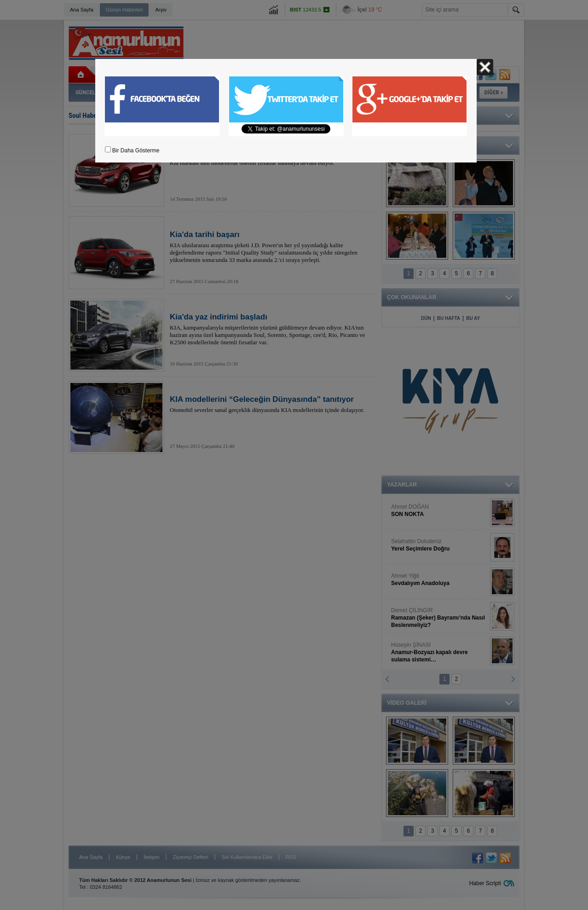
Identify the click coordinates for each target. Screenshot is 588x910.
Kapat (485, 67)
